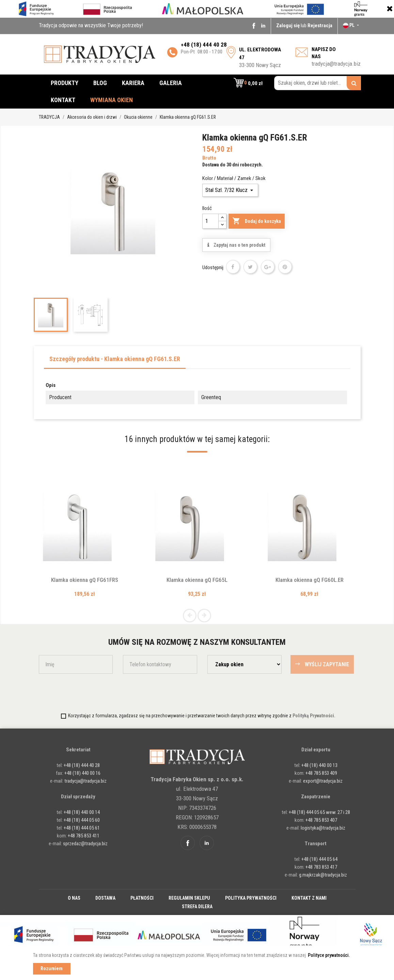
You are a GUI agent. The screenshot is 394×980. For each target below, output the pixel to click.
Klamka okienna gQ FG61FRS (85, 580)
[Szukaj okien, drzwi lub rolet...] (318, 83)
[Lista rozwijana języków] (352, 25)
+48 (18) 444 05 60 (82, 820)
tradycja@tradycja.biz (336, 64)
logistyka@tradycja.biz (323, 828)
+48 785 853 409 (321, 773)
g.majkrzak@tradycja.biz (323, 875)
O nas (74, 898)
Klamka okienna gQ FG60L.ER (310, 580)
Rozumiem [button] (52, 969)
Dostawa (105, 898)
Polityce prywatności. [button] (329, 955)
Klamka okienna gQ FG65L (197, 580)
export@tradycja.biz (323, 781)
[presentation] (79, 692)
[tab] (115, 361)
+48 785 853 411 (84, 836)
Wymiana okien (112, 100)
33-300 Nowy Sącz (260, 58)
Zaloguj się (288, 26)
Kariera (133, 83)
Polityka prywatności (251, 898)
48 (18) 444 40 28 (205, 45)
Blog (100, 83)
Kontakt (63, 100)
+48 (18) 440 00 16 (82, 773)
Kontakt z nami (309, 898)
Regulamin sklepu (189, 898)
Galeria (171, 83)
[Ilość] (210, 221)
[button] (248, 83)
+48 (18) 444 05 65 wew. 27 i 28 (319, 812)
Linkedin (263, 26)
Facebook (254, 26)
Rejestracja (320, 26)
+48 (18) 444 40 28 (81, 765)
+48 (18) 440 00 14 (82, 812)
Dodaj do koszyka (257, 221)
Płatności (142, 898)
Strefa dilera (197, 906)
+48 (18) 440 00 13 (319, 765)
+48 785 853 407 (321, 820)
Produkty (65, 83)
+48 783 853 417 (321, 867)
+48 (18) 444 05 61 (82, 828)
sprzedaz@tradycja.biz (85, 844)
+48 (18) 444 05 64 (319, 859)
